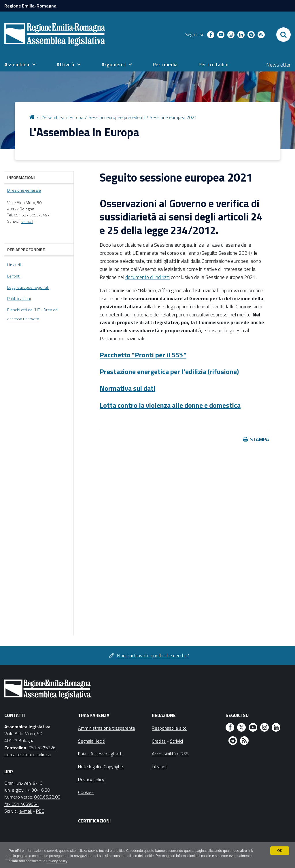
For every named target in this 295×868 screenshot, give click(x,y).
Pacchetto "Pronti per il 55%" (143, 355)
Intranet (159, 767)
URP (9, 771)
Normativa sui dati (127, 388)
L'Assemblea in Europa (62, 117)
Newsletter (278, 65)
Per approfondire (26, 249)
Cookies (86, 792)
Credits (159, 741)
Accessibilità (164, 754)
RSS (185, 754)
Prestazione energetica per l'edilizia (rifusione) (169, 371)
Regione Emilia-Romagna (30, 6)
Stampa (260, 439)
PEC (40, 811)
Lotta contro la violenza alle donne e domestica (170, 405)
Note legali (88, 767)
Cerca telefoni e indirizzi (28, 754)
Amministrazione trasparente (107, 728)
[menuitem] (20, 65)
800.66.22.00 (47, 797)
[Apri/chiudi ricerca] (283, 35)
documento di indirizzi (147, 277)
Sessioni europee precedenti (117, 117)
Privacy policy (57, 861)
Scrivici (176, 741)
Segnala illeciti (92, 741)
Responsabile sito (169, 728)
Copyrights (114, 767)
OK (280, 851)
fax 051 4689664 (21, 804)
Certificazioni (94, 821)
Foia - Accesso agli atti (100, 754)
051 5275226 (42, 748)
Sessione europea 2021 (173, 117)
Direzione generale (24, 190)
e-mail (27, 221)
